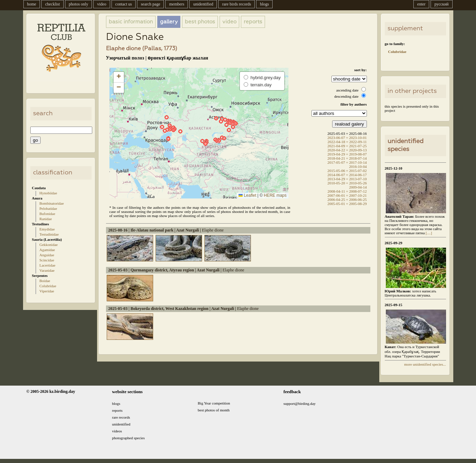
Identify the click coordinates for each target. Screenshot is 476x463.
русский (441, 4)
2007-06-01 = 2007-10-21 (347, 195)
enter (421, 4)
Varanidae (47, 270)
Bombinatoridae (52, 203)
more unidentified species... (425, 364)
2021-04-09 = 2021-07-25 (347, 146)
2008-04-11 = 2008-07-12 (347, 191)
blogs (264, 4)
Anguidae (47, 255)
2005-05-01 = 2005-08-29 (347, 204)
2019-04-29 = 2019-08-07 (347, 154)
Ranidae (46, 219)
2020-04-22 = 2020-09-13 (347, 150)
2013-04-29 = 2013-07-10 (347, 179)
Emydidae (47, 229)
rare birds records (236, 4)
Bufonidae (47, 214)
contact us (124, 4)
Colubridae (48, 286)
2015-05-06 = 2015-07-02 (347, 171)
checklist (52, 4)
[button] (162, 127)
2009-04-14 (358, 187)
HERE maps (275, 195)
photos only (78, 4)
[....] (428, 233)
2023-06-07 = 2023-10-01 (347, 138)
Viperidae (47, 291)
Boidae (45, 281)
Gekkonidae (49, 245)
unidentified (203, 4)
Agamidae (47, 250)
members (177, 4)
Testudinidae (49, 234)
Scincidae (47, 260)
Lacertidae (47, 265)
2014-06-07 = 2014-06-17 (347, 175)
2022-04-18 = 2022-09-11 (347, 142)
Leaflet (247, 195)
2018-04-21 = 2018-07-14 (347, 158)
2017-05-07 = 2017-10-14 (347, 162)
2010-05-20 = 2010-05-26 (347, 183)
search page (150, 4)
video (102, 4)
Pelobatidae (48, 208)
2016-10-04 (358, 166)
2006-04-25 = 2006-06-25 (347, 200)
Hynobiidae (48, 193)
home (32, 4)
